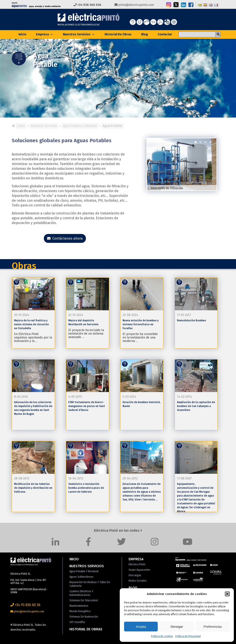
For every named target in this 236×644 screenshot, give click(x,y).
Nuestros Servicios (79, 34)
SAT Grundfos (77, 622)
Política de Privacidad (188, 636)
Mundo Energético (80, 611)
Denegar (177, 627)
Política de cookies (162, 636)
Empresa (45, 34)
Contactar (165, 34)
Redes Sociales (138, 581)
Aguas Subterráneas (81, 577)
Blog (145, 34)
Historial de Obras (118, 34)
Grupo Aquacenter (139, 570)
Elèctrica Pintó (137, 564)
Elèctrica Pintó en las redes (118, 530)
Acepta (141, 627)
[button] (227, 594)
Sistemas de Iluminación (84, 617)
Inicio (22, 34)
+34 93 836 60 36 (25, 605)
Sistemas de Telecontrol (84, 600)
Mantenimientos (79, 606)
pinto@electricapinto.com (134, 5)
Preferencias (213, 627)
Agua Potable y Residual (80, 126)
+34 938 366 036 (87, 5)
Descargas (135, 575)
